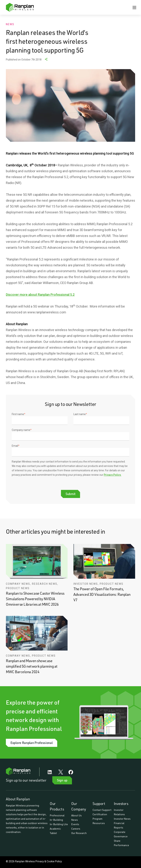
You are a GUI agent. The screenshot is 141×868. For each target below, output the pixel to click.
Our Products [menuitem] (57, 806)
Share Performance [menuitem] (121, 843)
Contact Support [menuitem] (102, 810)
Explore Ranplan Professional (32, 743)
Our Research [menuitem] (79, 833)
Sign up (62, 780)
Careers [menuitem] (76, 829)
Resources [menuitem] (99, 823)
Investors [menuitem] (121, 803)
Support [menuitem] (99, 803)
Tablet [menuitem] (53, 833)
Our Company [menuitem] (79, 806)
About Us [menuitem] (76, 815)
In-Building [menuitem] (56, 820)
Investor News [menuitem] (122, 819)
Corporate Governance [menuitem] (121, 834)
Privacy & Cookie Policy (49, 861)
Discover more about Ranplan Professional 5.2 (40, 295)
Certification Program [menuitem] (100, 816)
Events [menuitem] (75, 824)
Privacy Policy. (113, 475)
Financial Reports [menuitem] (119, 825)
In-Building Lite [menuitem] (59, 824)
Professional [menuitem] (57, 815)
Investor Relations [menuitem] (119, 812)
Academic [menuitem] (55, 829)
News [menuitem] (75, 820)
